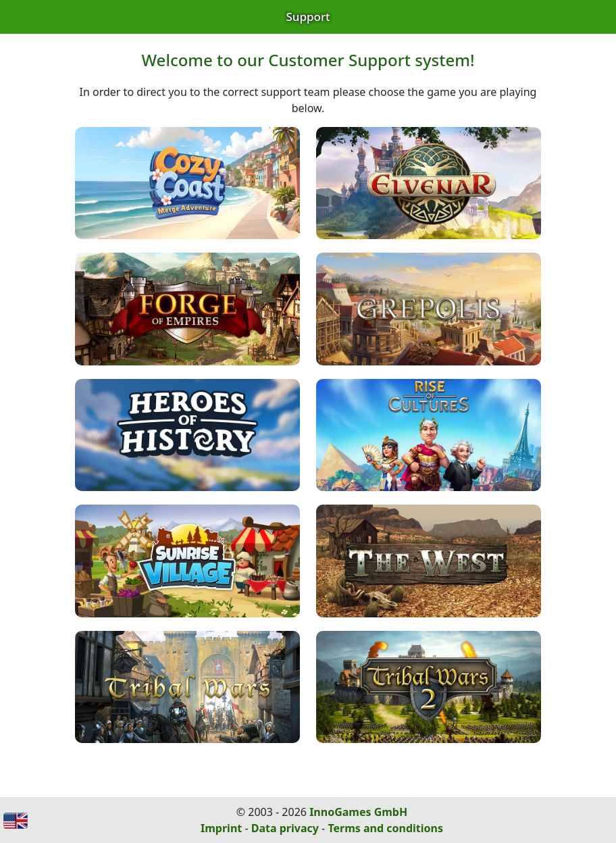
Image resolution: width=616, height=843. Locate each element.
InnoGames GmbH (358, 812)
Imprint (221, 828)
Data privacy (285, 828)
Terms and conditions (385, 828)
